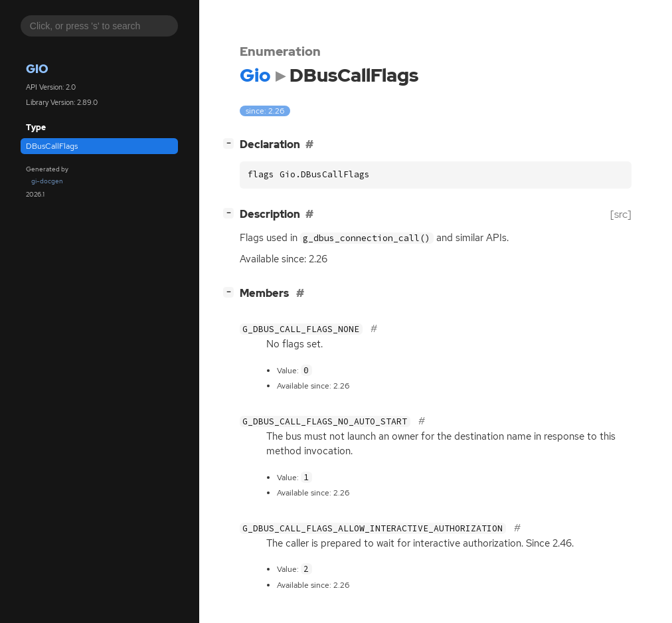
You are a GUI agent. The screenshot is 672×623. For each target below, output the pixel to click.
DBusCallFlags (52, 146)
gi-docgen (47, 181)
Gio (37, 69)
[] (231, 143)
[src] (621, 214)
